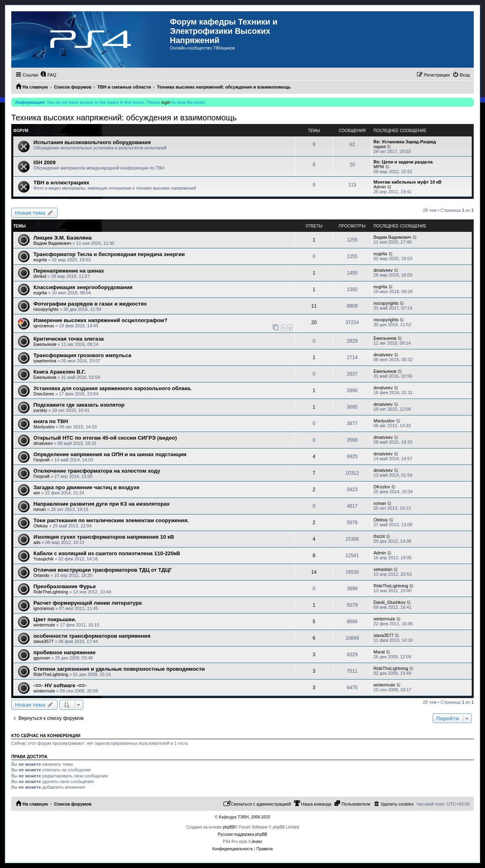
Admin (380, 187)
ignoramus (44, 326)
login (166, 102)
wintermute (44, 625)
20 (314, 322)
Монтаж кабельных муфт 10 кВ (408, 182)
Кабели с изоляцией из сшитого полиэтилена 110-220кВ (107, 553)
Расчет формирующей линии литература (88, 603)
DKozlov (382, 487)
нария (380, 147)
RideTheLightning (51, 592)
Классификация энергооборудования (83, 287)
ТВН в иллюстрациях (61, 183)
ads (37, 542)
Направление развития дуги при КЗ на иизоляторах (102, 504)
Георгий (41, 460)
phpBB (229, 827)
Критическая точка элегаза (69, 339)
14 (314, 572)
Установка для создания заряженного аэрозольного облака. (112, 388)
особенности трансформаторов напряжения (92, 636)
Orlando (41, 575)
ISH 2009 (44, 162)
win (37, 493)
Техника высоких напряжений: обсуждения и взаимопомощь (124, 118)
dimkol (40, 276)
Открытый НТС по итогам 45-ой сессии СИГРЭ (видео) (105, 438)
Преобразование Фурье (65, 586)
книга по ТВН (51, 421)
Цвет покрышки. (55, 619)
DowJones (44, 394)
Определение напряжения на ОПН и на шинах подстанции (110, 454)
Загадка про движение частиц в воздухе (86, 487)
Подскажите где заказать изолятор (79, 405)
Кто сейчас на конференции (46, 736)
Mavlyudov (44, 427)
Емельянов (45, 344)
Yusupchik (43, 559)
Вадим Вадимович (52, 243)
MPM (379, 167)
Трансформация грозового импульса (82, 355)
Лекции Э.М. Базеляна (63, 238)
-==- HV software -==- (60, 685)
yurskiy (40, 410)
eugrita (40, 260)
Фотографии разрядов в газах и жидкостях (90, 304)
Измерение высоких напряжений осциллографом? (100, 320)
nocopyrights (46, 309)
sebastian (383, 569)
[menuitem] (48, 75)
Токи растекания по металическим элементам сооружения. (111, 520)
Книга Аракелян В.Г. (60, 372)
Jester (257, 842)
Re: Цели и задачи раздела (403, 162)
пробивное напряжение (64, 652)
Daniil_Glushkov (389, 602)
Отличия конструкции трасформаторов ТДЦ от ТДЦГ (103, 570)
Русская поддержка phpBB (242, 834)
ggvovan (42, 658)
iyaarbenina (45, 361)
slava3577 (43, 641)
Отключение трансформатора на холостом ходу (97, 471)
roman (40, 509)
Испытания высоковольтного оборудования (92, 142)
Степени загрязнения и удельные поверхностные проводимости (119, 669)
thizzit (379, 536)
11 (314, 306)
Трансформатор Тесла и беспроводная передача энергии (109, 254)
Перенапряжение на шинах (69, 271)
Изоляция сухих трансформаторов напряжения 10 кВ (104, 537)
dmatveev (383, 270)
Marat (379, 652)
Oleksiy (41, 526)
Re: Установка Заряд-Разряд (405, 142)
